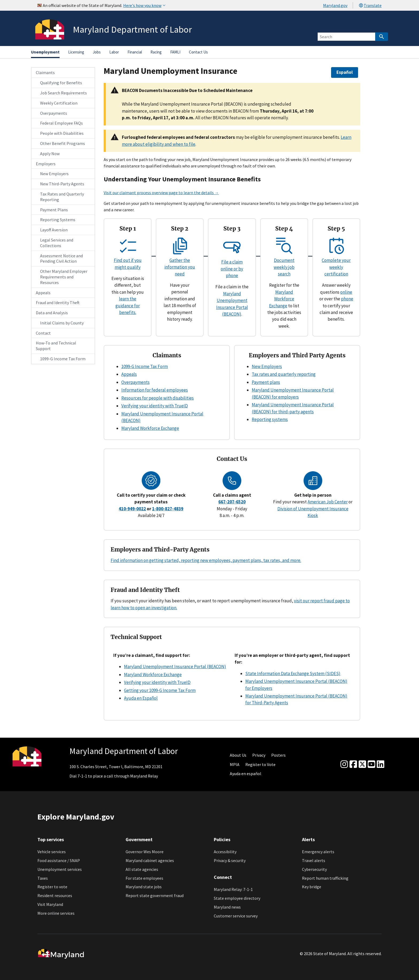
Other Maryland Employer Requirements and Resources (64, 277)
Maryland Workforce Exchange (282, 299)
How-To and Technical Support (56, 346)
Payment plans (266, 382)
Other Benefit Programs (63, 143)
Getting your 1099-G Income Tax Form (160, 690)
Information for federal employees (155, 390)
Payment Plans (54, 210)
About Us (238, 755)
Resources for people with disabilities (158, 398)
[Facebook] (353, 764)
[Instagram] (344, 764)
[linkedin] (381, 764)
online (346, 292)
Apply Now (50, 154)
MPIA (235, 764)
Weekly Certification (59, 103)
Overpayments (54, 113)
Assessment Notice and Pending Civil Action (61, 259)
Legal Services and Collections (57, 243)
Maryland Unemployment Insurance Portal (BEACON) (175, 667)
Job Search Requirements (63, 93)
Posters (278, 755)
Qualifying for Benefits (61, 83)
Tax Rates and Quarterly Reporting (62, 197)
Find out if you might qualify (128, 260)
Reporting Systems (58, 220)
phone (347, 299)
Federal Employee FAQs (61, 123)
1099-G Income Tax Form (63, 359)
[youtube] (371, 764)
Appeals (43, 293)
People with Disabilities (62, 133)
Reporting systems (270, 419)
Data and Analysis (52, 313)
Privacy (259, 755)
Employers (46, 164)
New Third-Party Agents (62, 184)
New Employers (54, 174)
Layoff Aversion (54, 230)
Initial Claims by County (62, 323)
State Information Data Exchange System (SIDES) (293, 673)
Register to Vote (260, 764)
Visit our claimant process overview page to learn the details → (161, 193)
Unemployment (45, 52)
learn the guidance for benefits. (128, 306)
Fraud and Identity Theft (58, 303)
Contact (43, 333)
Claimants (45, 72)
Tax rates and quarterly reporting (284, 374)
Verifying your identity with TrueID (155, 406)
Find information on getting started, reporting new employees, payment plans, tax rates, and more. (206, 560)
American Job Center (328, 502)
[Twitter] (362, 764)
